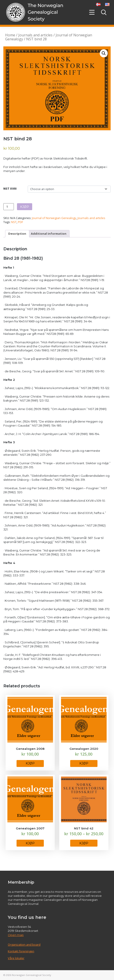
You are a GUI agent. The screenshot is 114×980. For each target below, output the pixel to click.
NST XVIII (10, 189)
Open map (16, 935)
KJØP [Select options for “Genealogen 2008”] (30, 763)
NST (14, 222)
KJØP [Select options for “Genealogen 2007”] (30, 843)
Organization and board (24, 945)
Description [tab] (17, 234)
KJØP (25, 207)
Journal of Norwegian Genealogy (54, 218)
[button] (104, 53)
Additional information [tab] (49, 234)
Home (10, 35)
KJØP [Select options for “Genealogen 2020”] (84, 763)
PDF (20, 222)
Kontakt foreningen (21, 951)
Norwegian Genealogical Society (32, 975)
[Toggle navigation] (92, 12)
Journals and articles (35, 35)
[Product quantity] (9, 207)
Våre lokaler (16, 958)
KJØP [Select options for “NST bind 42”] (84, 843)
